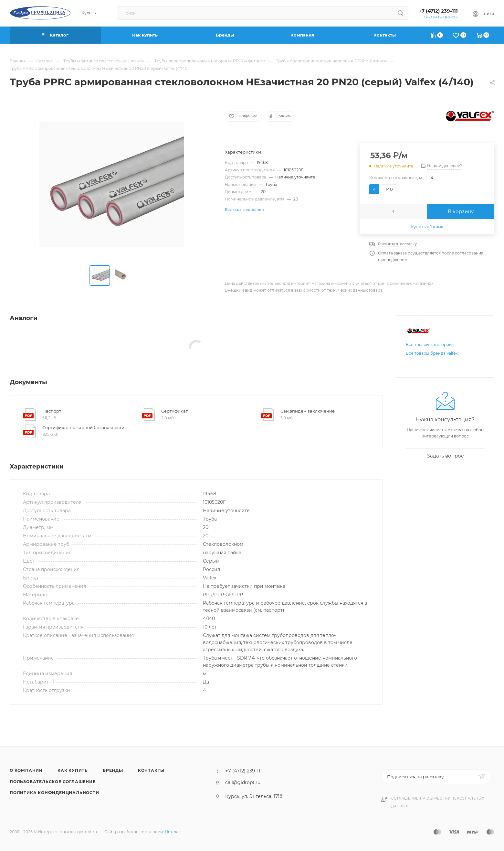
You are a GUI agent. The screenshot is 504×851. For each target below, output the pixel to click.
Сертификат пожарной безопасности (83, 427)
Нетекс (172, 832)
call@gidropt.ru (243, 782)
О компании (26, 770)
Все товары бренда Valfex (432, 353)
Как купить (73, 770)
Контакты (151, 770)
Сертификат (174, 411)
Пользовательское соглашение (53, 782)
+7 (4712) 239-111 (438, 11)
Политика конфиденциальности (54, 793)
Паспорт (52, 411)
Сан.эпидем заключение (308, 411)
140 (389, 189)
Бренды (113, 770)
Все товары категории (429, 345)
